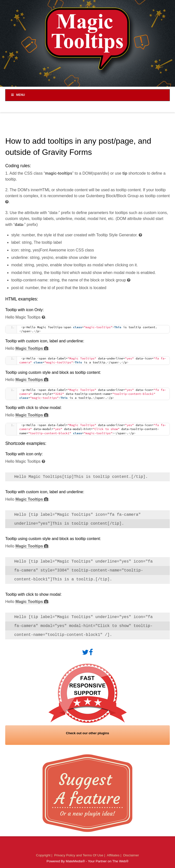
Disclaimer (131, 855)
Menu (18, 95)
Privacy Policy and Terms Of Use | (80, 855)
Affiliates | (115, 855)
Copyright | (45, 855)
